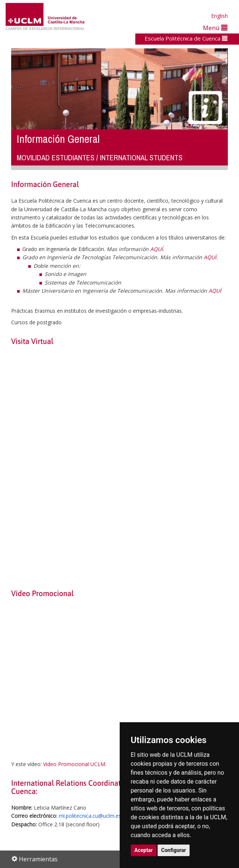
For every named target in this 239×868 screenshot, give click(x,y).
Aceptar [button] (144, 850)
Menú (215, 28)
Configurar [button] (174, 850)
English (219, 16)
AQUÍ (156, 249)
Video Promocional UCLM (74, 764)
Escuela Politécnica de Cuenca (186, 38)
